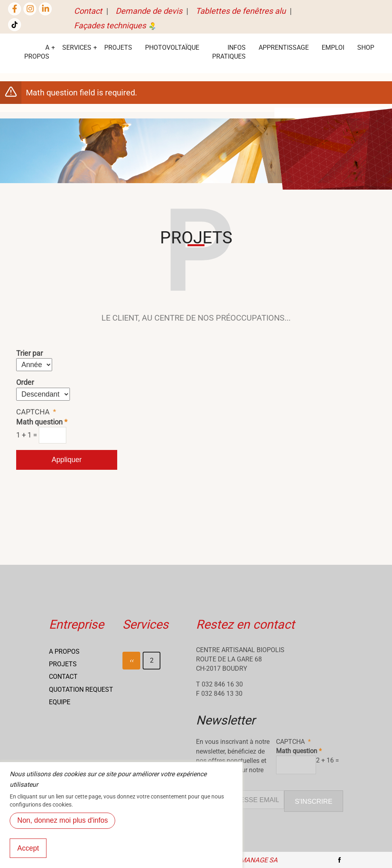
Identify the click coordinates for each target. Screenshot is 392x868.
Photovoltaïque (172, 48)
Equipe (60, 702)
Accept (28, 852)
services (77, 48)
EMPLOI (333, 48)
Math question (39, 422)
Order (25, 382)
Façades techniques (116, 25)
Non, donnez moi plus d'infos (63, 824)
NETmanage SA (253, 860)
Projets (118, 48)
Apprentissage (284, 48)
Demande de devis (149, 11)
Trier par (30, 353)
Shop (366, 48)
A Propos (37, 52)
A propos (64, 652)
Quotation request (81, 690)
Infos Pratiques (229, 52)
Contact (88, 11)
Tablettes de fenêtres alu (241, 11)
